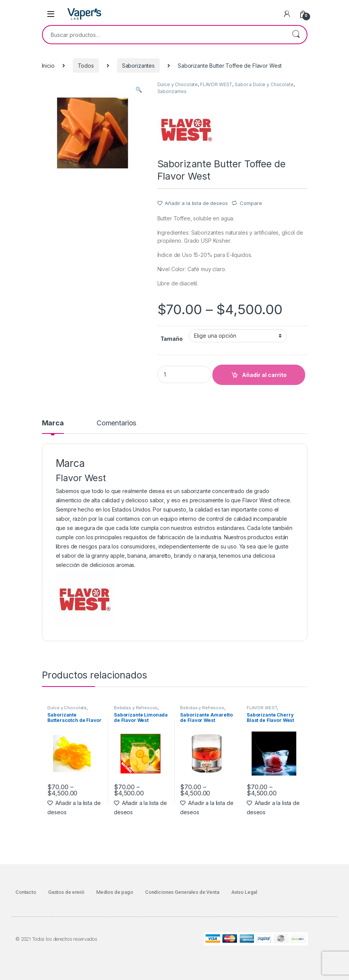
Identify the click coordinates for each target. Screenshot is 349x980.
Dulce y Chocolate (178, 84)
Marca (53, 423)
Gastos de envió (66, 892)
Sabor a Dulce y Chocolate (264, 84)
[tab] (53, 427)
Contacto (26, 892)
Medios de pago (115, 892)
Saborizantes (138, 66)
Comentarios (116, 423)
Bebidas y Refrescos (136, 708)
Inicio (48, 66)
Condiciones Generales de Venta (182, 892)
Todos (86, 66)
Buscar (296, 35)
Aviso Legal (244, 892)
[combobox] (164, 35)
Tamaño (172, 339)
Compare (251, 203)
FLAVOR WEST (216, 84)
